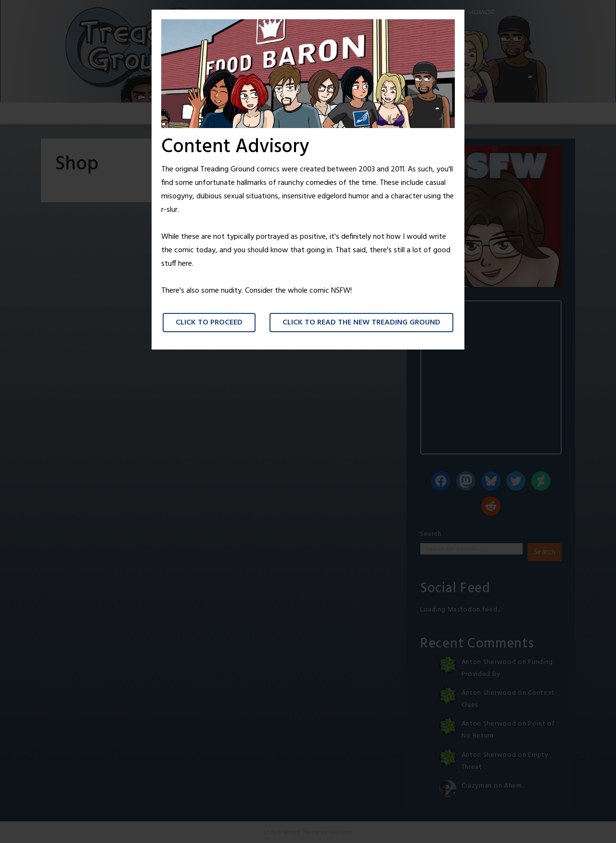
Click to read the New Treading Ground (361, 323)
